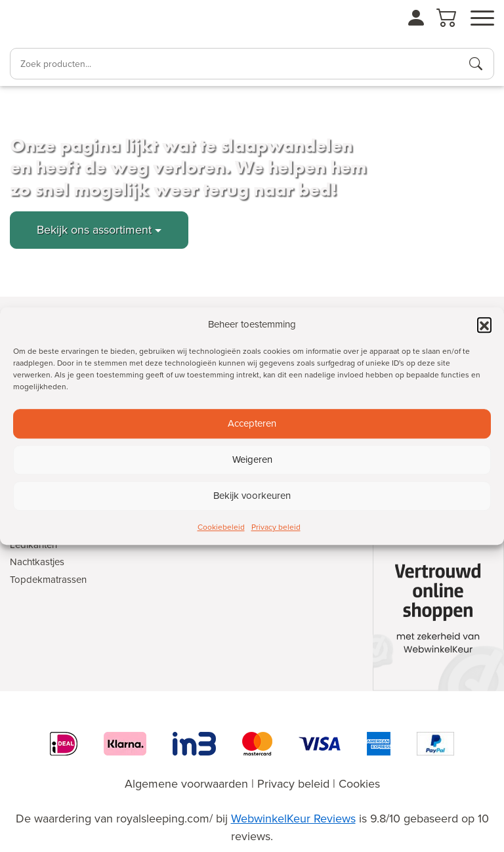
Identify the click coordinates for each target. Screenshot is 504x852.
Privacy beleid (276, 527)
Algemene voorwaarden (186, 784)
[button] (484, 325)
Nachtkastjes (37, 562)
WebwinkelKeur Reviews (293, 819)
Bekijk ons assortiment (94, 230)
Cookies (359, 784)
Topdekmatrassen (48, 580)
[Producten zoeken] (476, 64)
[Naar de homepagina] (46, 24)
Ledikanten (33, 545)
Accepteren (252, 423)
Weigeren (252, 459)
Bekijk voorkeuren (252, 496)
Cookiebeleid (221, 527)
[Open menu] (482, 18)
